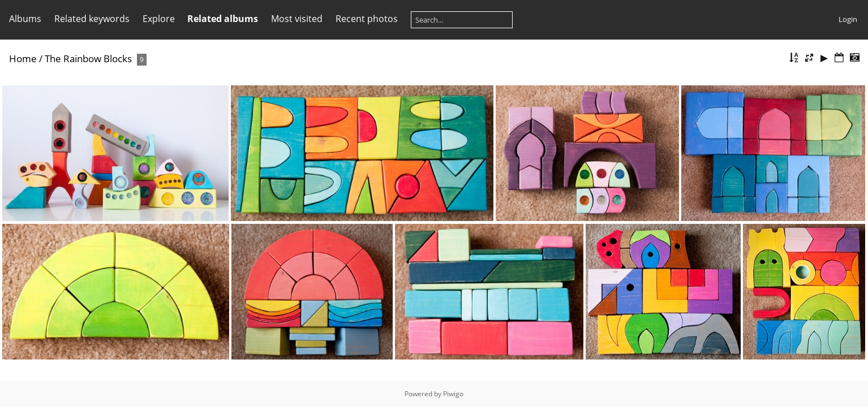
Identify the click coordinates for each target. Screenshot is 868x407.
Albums (25, 19)
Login (848, 19)
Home (23, 59)
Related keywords (92, 19)
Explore (159, 19)
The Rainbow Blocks (88, 59)
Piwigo (453, 394)
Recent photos (367, 19)
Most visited (297, 19)
